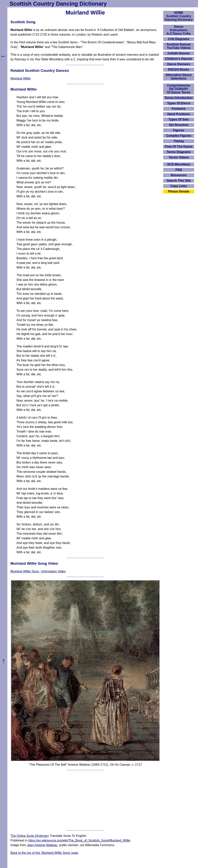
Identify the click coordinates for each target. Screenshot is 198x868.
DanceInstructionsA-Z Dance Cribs (179, 30)
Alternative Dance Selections (179, 77)
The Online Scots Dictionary (30, 836)
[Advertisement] (85, 800)
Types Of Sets (179, 119)
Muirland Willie (20, 78)
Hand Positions (179, 114)
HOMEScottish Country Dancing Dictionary (179, 16)
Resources (179, 175)
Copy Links (179, 186)
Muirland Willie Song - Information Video (38, 571)
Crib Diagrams (179, 39)
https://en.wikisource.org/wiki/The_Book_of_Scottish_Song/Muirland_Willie (79, 840)
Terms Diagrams (179, 152)
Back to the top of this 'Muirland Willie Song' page (44, 853)
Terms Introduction (179, 98)
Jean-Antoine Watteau (42, 845)
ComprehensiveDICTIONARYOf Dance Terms (179, 89)
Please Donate (179, 191)
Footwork (179, 109)
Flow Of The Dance (179, 147)
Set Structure (179, 125)
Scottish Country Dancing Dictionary (58, 4)
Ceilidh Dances (179, 53)
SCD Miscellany (179, 164)
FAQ (179, 170)
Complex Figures (179, 136)
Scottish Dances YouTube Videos (179, 46)
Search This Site (179, 181)
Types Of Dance (179, 103)
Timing (179, 141)
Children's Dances (179, 59)
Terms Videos (179, 157)
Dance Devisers (179, 64)
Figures (179, 130)
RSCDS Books (179, 70)
